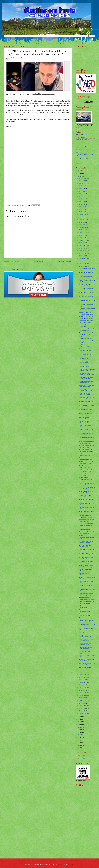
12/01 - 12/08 (83, 189)
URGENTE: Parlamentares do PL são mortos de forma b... (86, 317)
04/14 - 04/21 (83, 677)
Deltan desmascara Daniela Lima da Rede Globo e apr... (87, 334)
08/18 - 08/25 (83, 227)
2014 (79, 740)
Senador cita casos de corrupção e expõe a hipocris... (87, 330)
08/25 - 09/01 (83, 225)
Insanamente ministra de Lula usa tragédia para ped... (87, 520)
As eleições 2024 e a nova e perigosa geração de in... (85, 636)
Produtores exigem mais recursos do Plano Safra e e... (87, 301)
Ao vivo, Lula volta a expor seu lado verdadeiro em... (86, 434)
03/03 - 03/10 (83, 693)
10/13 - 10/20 (83, 207)
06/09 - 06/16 (83, 253)
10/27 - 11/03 (82, 202)
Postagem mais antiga (65, 261)
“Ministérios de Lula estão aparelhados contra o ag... (86, 459)
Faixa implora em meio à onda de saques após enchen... (87, 269)
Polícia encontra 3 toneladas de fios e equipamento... (86, 504)
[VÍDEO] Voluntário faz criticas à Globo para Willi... (87, 512)
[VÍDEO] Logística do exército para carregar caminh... (86, 394)
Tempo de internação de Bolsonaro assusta (85, 574)
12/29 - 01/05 (83, 178)
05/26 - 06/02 (83, 258)
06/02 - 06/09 (83, 256)
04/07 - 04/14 (83, 680)
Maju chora (82, 632)
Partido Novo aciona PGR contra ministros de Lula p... (87, 398)
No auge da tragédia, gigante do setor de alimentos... (86, 533)
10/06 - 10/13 (83, 209)
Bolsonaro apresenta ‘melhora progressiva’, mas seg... (86, 273)
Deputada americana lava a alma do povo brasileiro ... (87, 660)
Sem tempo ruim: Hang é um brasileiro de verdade (86, 648)
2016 (79, 735)
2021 (79, 722)
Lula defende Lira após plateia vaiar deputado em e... (86, 378)
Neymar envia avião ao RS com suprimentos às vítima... (86, 668)
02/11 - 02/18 (82, 701)
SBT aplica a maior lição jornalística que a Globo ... (86, 390)
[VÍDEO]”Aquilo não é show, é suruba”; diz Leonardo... (86, 492)
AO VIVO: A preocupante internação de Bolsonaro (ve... (87, 338)
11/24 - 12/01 (82, 191)
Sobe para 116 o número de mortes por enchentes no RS (86, 374)
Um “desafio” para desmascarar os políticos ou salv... (86, 611)
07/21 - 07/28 (83, 238)
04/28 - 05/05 (83, 672)
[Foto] (38, 76)
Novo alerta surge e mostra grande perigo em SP (85, 467)
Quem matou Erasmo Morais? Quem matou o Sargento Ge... (87, 297)
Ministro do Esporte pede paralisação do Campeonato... (87, 285)
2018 (79, 730)
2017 (79, 732)
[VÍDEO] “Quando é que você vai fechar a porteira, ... (86, 366)
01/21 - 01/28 (83, 708)
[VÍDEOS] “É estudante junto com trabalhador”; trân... (86, 500)
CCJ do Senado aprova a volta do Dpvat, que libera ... (87, 664)
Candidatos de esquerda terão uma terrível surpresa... (86, 430)
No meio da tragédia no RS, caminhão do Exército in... (86, 450)
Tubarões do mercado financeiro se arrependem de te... (87, 484)
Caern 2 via (79, 150)
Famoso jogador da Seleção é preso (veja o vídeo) (86, 621)
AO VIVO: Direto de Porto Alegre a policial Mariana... (86, 570)
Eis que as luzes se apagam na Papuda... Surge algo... (86, 305)
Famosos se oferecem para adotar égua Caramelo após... (87, 475)
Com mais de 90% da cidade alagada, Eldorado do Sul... (86, 289)
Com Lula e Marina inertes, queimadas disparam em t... (86, 350)
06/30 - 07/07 (83, 245)
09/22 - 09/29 (83, 214)
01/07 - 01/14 (83, 713)
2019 (79, 727)
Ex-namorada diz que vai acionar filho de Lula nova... (87, 309)
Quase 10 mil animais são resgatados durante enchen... (86, 313)
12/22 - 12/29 (83, 181)
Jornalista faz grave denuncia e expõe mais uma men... (86, 386)
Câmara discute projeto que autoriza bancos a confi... (85, 496)
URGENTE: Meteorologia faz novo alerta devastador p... (86, 566)
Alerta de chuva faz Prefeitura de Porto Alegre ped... (87, 582)
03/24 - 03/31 (83, 685)
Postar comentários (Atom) (15, 265)
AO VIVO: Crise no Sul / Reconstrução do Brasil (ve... (86, 422)
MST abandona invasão (84, 651)
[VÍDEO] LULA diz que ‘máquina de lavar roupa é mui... (86, 479)
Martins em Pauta (82, 756)
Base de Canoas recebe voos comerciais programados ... (86, 586)
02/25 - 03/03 (83, 695)
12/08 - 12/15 (83, 186)
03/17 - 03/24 (83, 688)
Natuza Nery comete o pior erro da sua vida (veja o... (86, 546)
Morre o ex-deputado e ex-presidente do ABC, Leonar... (86, 277)
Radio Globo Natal (80, 137)
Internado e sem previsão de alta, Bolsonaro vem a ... (87, 426)
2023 (79, 717)
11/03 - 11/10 (82, 199)
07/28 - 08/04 (83, 235)
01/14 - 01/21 (83, 711)
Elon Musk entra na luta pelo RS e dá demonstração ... (87, 455)
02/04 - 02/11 (82, 703)
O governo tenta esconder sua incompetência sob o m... (86, 402)
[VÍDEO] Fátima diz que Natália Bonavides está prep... (87, 578)
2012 (79, 745)
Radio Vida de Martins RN (82, 140)
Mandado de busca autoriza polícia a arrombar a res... (86, 346)
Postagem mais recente (12, 261)
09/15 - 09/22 (83, 217)
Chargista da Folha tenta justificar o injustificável (85, 615)
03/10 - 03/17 (83, 690)
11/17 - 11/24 (82, 194)
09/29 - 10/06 (83, 212)
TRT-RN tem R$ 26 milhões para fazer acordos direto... (87, 590)
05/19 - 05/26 (83, 261)
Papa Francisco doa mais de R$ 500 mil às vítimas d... (86, 508)
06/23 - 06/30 (83, 248)
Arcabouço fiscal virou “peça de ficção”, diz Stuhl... (87, 558)
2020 (79, 725)
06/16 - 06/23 (83, 251)
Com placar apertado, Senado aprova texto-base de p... (86, 554)
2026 (79, 171)
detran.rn (78, 163)
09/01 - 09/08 (83, 222)
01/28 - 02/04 (83, 706)
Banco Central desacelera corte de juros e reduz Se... (86, 602)
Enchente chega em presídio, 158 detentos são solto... (87, 640)
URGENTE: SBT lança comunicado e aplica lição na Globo (86, 537)
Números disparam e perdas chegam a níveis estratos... (86, 414)
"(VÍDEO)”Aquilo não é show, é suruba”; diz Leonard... (87, 488)
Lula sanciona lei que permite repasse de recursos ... (86, 382)
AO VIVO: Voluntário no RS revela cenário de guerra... (86, 471)
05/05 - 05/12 (83, 266)
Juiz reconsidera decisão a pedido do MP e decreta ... (87, 281)
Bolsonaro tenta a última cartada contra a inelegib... (87, 293)
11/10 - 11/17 (82, 196)
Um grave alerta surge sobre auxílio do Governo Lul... (86, 418)
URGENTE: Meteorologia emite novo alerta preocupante (87, 370)
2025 (79, 174)
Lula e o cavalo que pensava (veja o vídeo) (86, 326)
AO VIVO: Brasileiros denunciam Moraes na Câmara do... (87, 655)
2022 (79, 719)
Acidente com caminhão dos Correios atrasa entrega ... (86, 410)
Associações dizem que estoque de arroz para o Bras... (86, 321)
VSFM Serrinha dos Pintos (82, 135)
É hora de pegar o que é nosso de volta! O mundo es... (87, 528)
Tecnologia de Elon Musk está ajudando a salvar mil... (86, 542)
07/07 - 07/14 (83, 243)
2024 (79, 176)
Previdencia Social (80, 161)
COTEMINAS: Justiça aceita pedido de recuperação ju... (86, 524)
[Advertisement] (86, 829)
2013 (79, 743)
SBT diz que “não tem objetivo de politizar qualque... (86, 562)
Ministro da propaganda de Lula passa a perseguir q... (87, 362)
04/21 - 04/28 (83, 675)
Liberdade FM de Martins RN (83, 142)
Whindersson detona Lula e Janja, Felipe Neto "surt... (86, 358)
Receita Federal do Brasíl (82, 158)
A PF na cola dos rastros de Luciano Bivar (85, 607)
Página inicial (38, 261)
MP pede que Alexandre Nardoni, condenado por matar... (87, 625)
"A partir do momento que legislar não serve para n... (86, 516)
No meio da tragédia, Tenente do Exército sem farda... (87, 446)
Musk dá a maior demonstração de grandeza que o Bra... (86, 354)
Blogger (72, 865)
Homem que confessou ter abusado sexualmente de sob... (87, 598)
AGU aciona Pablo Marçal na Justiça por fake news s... (86, 629)
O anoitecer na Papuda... (85, 618)
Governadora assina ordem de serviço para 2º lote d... (86, 594)
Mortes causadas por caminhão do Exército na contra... (86, 442)
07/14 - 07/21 (83, 240)
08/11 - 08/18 (82, 230)
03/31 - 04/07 (83, 682)
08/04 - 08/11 (82, 233)
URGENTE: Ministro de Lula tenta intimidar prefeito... (86, 463)
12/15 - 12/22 (83, 183)
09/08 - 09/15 (83, 220)
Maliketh (60, 865)
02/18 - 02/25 (83, 698)
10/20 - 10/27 (83, 204)
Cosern (77, 152)
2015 (79, 737)
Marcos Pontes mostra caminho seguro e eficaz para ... (86, 550)
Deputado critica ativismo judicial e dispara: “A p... (85, 644)
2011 (79, 748)
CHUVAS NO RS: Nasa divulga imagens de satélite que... (87, 406)
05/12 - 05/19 (83, 264)
